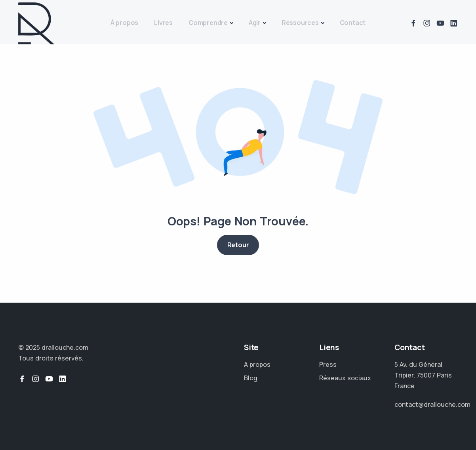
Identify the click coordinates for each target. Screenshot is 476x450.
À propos (124, 23)
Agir (255, 23)
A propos (257, 364)
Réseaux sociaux (345, 378)
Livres (163, 23)
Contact (353, 23)
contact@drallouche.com (432, 404)
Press (328, 364)
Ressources (300, 23)
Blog (251, 378)
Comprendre (208, 23)
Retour (238, 245)
